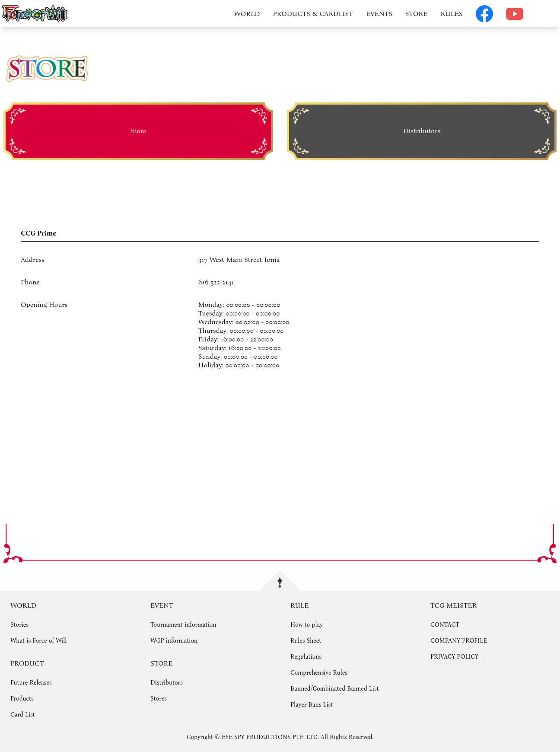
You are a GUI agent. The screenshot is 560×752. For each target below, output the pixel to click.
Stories (19, 625)
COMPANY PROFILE (459, 641)
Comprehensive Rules (319, 673)
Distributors (167, 683)
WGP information (174, 641)
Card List (23, 715)
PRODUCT (27, 663)
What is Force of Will (38, 641)
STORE (417, 14)
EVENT (162, 605)
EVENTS (379, 14)
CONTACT (445, 625)
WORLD (247, 14)
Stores (159, 699)
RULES (451, 14)
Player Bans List (312, 705)
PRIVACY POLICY (454, 657)
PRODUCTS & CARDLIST (313, 14)
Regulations (306, 657)
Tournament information (183, 625)
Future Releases (31, 683)
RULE (299, 605)
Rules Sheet (306, 641)
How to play (307, 625)
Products (22, 699)
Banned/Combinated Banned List (335, 689)
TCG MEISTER (453, 605)
